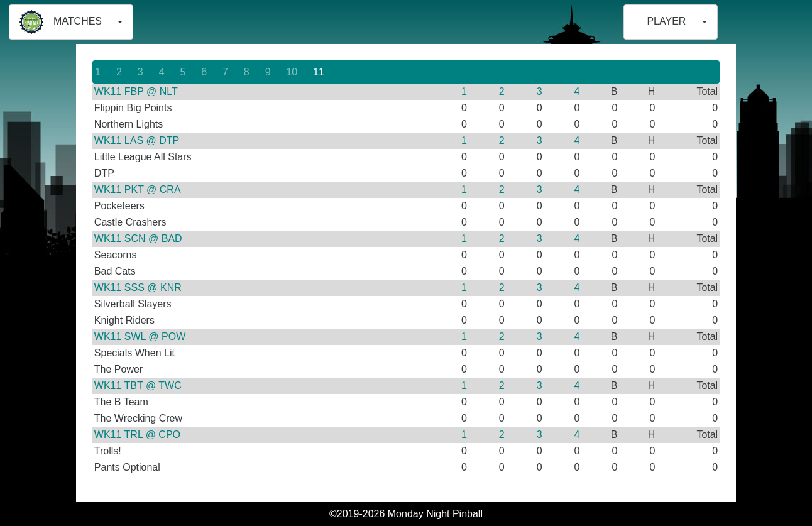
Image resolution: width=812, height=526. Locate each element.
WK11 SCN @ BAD (138, 238)
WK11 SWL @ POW (140, 337)
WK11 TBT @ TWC (138, 386)
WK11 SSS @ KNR (138, 288)
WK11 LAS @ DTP (137, 140)
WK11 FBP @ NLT (136, 91)
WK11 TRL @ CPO (137, 435)
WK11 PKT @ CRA (138, 189)
